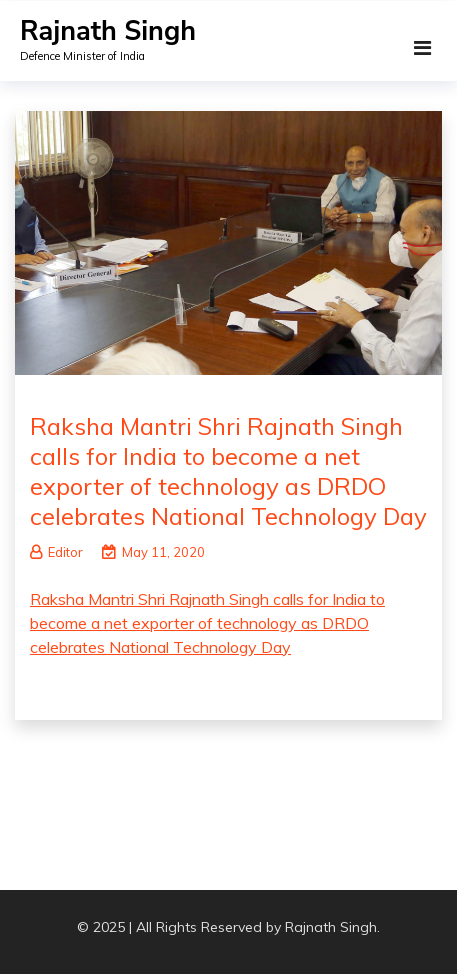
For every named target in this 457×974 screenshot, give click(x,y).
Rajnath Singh (108, 31)
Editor (56, 552)
